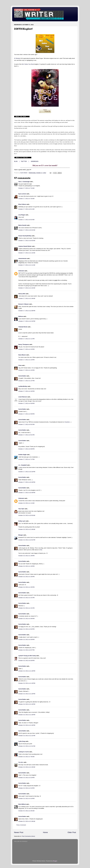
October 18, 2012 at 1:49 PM (26, 566)
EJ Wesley (17, 58)
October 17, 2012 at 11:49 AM (27, 298)
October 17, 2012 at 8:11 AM (26, 209)
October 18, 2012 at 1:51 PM (26, 598)
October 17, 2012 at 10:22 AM (27, 230)
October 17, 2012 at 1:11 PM (26, 339)
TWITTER (24, 161)
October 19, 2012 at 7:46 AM (26, 757)
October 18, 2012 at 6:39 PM (26, 661)
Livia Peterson (23, 397)
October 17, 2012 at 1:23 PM (26, 349)
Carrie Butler (22, 376)
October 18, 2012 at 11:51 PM (27, 746)
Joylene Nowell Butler (25, 246)
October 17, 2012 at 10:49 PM (27, 482)
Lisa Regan (22, 215)
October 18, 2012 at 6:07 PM (26, 650)
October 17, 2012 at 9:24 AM (26, 220)
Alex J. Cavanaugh (24, 182)
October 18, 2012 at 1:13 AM (26, 503)
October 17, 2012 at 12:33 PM (27, 321)
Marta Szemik (22, 225)
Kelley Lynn (22, 521)
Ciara (20, 365)
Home (45, 832)
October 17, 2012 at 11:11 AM (27, 265)
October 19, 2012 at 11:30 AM (27, 767)
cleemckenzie (22, 258)
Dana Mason (22, 355)
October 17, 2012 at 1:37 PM (26, 381)
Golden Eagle (22, 455)
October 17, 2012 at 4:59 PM (26, 414)
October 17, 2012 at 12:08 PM (27, 311)
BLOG (16, 161)
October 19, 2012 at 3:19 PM (26, 778)
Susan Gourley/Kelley (25, 236)
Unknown (21, 271)
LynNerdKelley (23, 386)
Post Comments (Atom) (28, 836)
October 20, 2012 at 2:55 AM (26, 811)
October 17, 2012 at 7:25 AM (26, 199)
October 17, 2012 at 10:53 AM (27, 241)
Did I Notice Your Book (28, 64)
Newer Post (19, 832)
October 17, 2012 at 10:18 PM (27, 472)
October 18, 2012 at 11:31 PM (27, 736)
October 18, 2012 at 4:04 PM (26, 629)
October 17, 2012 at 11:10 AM (27, 253)
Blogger (55, 861)
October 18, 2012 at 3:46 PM (26, 619)
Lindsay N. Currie (24, 752)
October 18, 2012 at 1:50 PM (26, 577)
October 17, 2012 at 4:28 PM (26, 403)
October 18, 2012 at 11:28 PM (27, 671)
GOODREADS (35, 161)
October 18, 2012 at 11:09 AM (27, 529)
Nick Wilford (22, 804)
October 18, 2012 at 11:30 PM (27, 715)
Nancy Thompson (24, 344)
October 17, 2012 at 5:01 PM (26, 424)
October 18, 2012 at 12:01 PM (27, 540)
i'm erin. (21, 762)
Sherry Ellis (22, 294)
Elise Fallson (22, 204)
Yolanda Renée (23, 327)
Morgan (21, 535)
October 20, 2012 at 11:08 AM (27, 821)
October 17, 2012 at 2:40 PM (26, 391)
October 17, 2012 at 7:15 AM (26, 188)
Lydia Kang (22, 741)
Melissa (21, 316)
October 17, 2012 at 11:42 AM (27, 288)
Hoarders (67, 422)
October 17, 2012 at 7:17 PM (26, 459)
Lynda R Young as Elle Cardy (27, 656)
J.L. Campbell (22, 465)
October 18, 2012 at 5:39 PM (26, 639)
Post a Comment (21, 825)
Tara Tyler (21, 509)
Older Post (72, 832)
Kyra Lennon (22, 194)
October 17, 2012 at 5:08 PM (26, 449)
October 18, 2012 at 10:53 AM (27, 515)
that (41, 550)
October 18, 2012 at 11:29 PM (27, 683)
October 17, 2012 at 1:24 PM (26, 370)
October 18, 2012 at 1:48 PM (26, 556)
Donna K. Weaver (24, 304)
